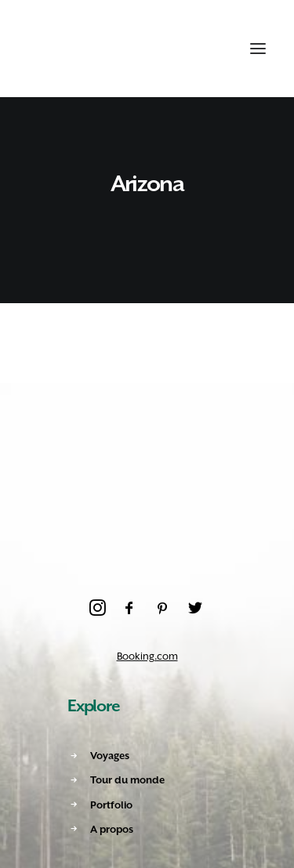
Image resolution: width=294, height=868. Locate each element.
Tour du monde (127, 780)
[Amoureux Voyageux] (56, 49)
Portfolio (111, 805)
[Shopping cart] (210, 49)
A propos (112, 829)
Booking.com (147, 656)
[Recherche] (182, 49)
